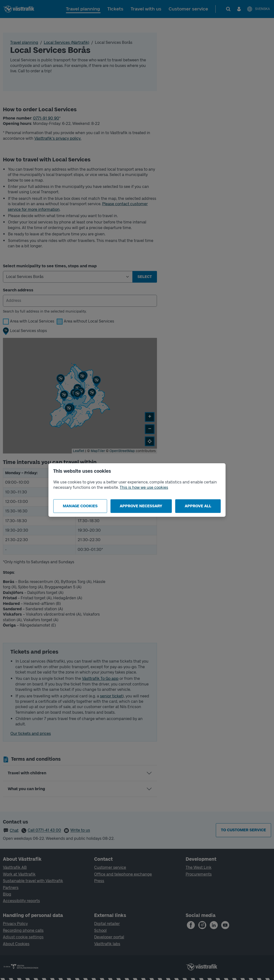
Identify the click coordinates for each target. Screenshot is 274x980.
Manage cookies (80, 506)
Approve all (198, 506)
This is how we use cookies (144, 487)
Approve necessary (141, 506)
